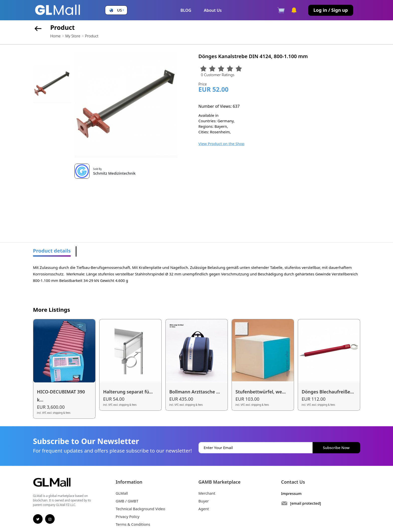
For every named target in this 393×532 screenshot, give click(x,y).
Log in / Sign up (331, 10)
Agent (204, 509)
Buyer (204, 501)
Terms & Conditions (133, 524)
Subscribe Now (336, 448)
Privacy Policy (128, 516)
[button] (116, 10)
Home (56, 36)
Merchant (207, 493)
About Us (213, 10)
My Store (73, 36)
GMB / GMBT (127, 501)
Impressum (291, 493)
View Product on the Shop (222, 144)
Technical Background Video (141, 509)
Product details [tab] (52, 251)
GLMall (122, 493)
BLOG (186, 10)
